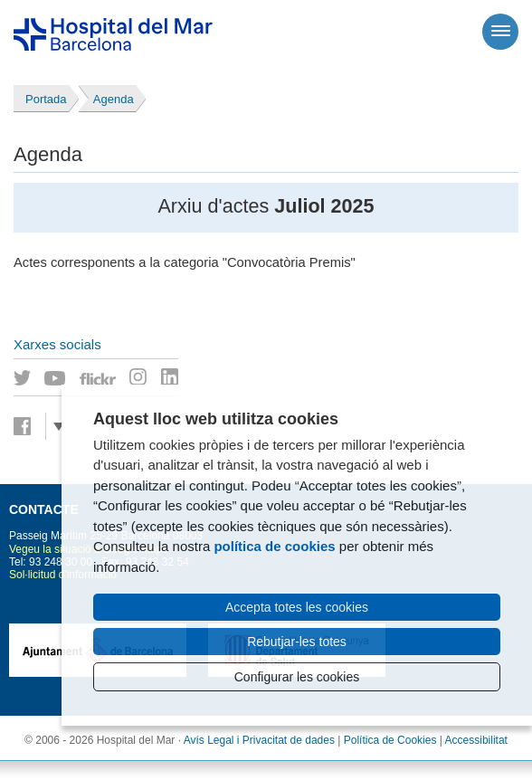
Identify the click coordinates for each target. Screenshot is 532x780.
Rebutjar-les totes (297, 642)
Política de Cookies (390, 740)
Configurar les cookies (297, 677)
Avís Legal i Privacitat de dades (259, 740)
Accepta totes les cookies (297, 607)
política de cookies (274, 546)
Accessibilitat (476, 740)
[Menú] (500, 32)
